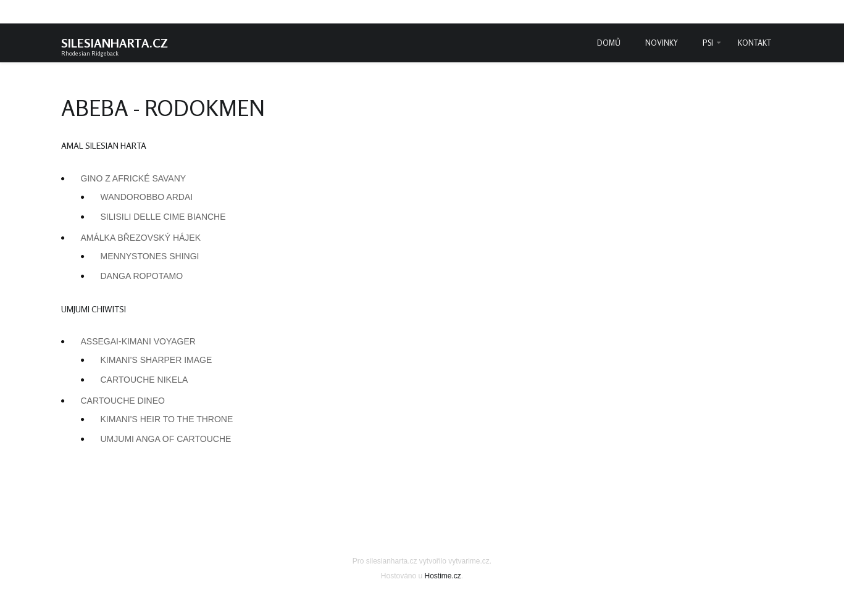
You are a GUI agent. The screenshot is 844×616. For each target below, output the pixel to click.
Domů (609, 43)
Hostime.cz (443, 576)
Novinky (662, 43)
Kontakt (754, 43)
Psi (708, 43)
